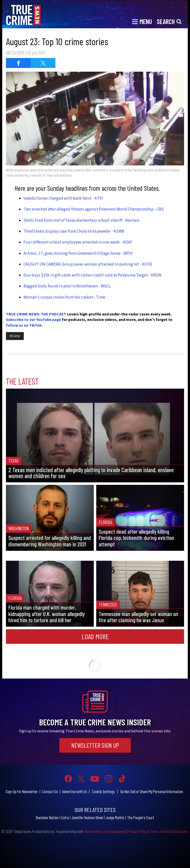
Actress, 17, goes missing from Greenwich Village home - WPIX (78, 253)
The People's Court (141, 817)
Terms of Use (160, 831)
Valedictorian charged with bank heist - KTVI (63, 198)
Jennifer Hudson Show (87, 817)
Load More (95, 636)
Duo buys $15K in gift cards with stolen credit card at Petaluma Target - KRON (93, 275)
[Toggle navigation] (142, 21)
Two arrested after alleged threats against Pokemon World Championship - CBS (94, 209)
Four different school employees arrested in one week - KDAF (78, 242)
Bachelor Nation (47, 817)
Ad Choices (180, 831)
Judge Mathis (115, 817)
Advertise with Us (75, 791)
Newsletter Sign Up (95, 745)
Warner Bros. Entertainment (105, 831)
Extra (65, 817)
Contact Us (50, 791)
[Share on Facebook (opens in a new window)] (18, 63)
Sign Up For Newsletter (22, 791)
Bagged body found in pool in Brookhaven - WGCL (67, 286)
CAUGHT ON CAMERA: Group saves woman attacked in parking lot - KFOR (88, 264)
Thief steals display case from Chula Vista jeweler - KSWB (74, 231)
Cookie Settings (103, 791)
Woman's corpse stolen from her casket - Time (64, 297)
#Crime (15, 336)
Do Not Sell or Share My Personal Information (152, 791)
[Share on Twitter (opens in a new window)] (43, 63)
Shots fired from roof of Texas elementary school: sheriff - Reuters (82, 220)
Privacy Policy (137, 831)
